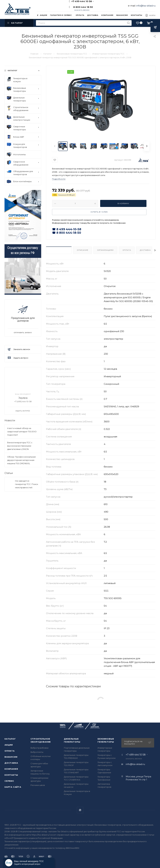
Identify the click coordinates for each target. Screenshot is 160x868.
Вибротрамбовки (39, 748)
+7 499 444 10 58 (136, 755)
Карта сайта (13, 787)
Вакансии (11, 757)
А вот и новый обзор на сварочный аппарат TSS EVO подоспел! (22, 432)
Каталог (10, 739)
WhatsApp (80, 810)
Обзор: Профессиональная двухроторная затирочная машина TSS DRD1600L (21, 460)
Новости (10, 420)
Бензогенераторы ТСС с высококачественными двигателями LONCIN (20, 446)
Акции (9, 745)
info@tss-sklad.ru (146, 6)
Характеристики (59, 250)
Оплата (127, 250)
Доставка (145, 250)
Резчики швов (38, 785)
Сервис (9, 781)
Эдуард (23, 398)
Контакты (11, 775)
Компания (11, 769)
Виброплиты (37, 752)
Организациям (105, 250)
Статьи (9, 473)
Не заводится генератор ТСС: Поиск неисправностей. (27, 484)
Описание (82, 250)
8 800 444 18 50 (82, 7)
